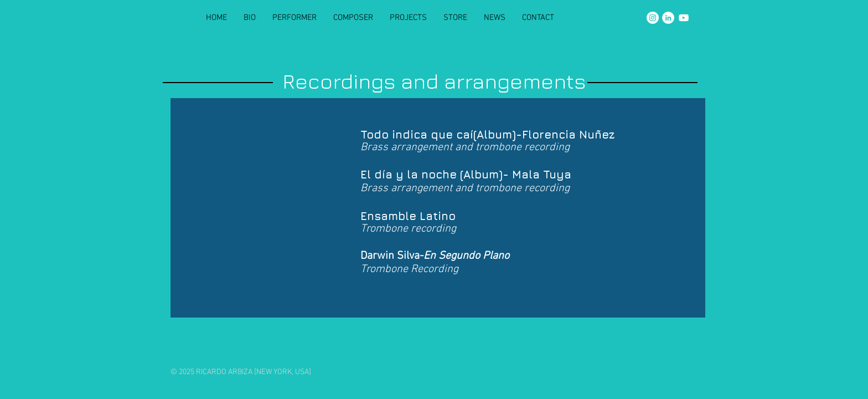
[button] (408, 18)
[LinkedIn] (668, 18)
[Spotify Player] (264, 198)
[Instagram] (653, 18)
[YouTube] (684, 18)
